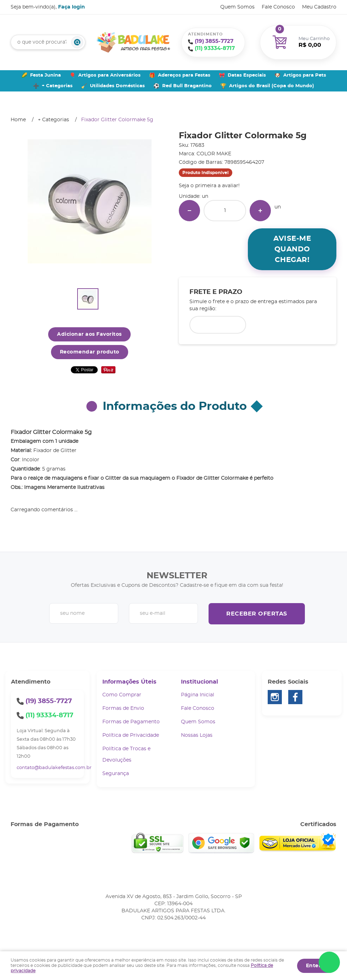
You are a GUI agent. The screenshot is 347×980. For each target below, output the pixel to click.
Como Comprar (122, 695)
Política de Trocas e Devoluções (126, 755)
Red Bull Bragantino (187, 86)
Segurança (116, 774)
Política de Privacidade (131, 735)
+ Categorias (57, 86)
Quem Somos (237, 7)
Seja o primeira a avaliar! (209, 186)
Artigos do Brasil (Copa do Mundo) (272, 86)
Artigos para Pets (305, 75)
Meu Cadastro (319, 7)
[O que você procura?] (77, 42)
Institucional (200, 682)
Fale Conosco (278, 7)
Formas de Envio (123, 708)
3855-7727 (214, 41)
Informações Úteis (129, 682)
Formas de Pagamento (131, 722)
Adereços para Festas (184, 75)
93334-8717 (215, 48)
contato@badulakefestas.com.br (54, 768)
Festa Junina (45, 75)
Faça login (72, 7)
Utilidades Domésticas (117, 86)
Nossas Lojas (197, 735)
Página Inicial (198, 695)
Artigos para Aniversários (109, 75)
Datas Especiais (247, 75)
